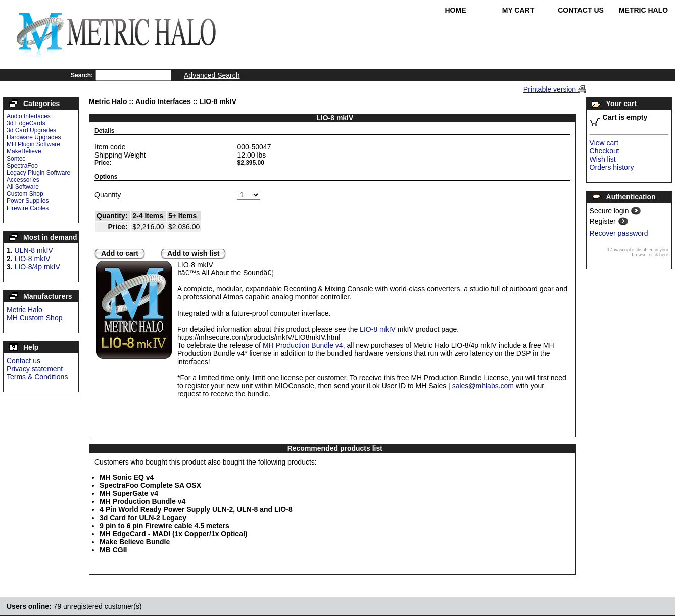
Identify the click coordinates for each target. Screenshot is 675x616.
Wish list (603, 159)
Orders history (612, 167)
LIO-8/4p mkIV (37, 267)
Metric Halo (643, 10)
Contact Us (581, 10)
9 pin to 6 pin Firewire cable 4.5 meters (164, 526)
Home (456, 10)
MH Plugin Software (33, 144)
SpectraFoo (22, 166)
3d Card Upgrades (31, 130)
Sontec (16, 159)
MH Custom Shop (34, 318)
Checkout (605, 151)
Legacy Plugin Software (38, 173)
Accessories (23, 180)
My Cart (518, 10)
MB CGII (113, 550)
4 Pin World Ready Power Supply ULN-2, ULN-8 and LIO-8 (196, 509)
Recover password (619, 233)
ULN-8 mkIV (34, 250)
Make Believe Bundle (135, 542)
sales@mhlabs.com (483, 386)
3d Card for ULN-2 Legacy (143, 518)
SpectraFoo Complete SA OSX (150, 485)
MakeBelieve (24, 151)
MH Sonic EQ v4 (127, 477)
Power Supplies (28, 201)
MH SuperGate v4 (129, 493)
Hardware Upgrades (34, 137)
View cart (604, 143)
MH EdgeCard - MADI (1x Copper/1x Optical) (173, 534)
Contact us (23, 361)
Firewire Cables (28, 208)
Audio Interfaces (29, 116)
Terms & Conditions (37, 377)
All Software (23, 187)
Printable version (551, 89)
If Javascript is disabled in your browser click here (637, 252)
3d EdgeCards (26, 123)
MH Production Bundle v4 (303, 345)
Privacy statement (35, 369)
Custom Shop (25, 194)
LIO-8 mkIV (33, 259)
